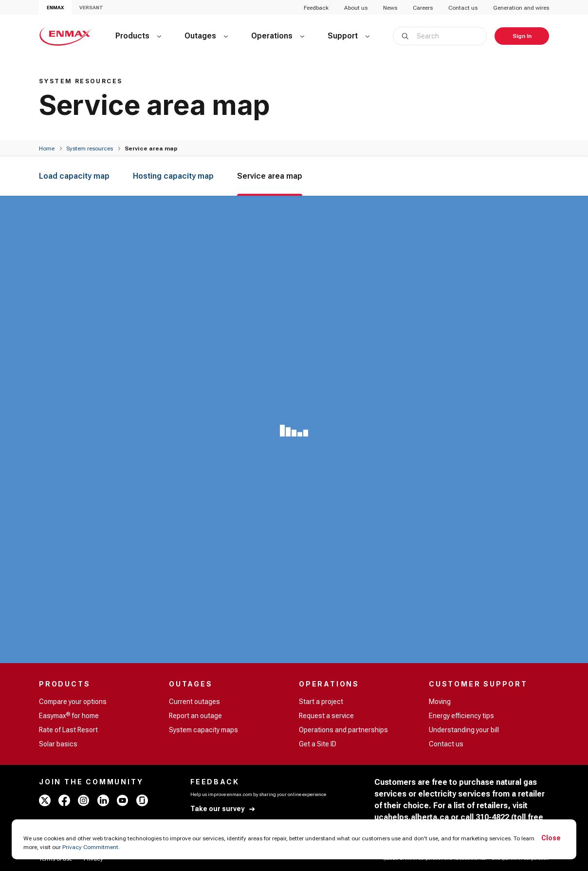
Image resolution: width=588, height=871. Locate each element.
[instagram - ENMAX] (84, 800)
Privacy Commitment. (91, 847)
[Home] (47, 148)
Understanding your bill (464, 730)
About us (356, 8)
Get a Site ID (318, 744)
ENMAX (55, 8)
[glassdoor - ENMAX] (142, 800)
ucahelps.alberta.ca (412, 817)
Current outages (194, 702)
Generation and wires (521, 8)
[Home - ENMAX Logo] (65, 36)
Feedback (316, 8)
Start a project (321, 702)
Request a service (326, 716)
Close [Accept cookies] (551, 838)
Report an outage (195, 716)
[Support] (349, 36)
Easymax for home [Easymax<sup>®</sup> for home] (69, 715)
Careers (423, 8)
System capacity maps (203, 730)
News (390, 8)
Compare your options (73, 702)
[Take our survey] (223, 809)
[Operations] (278, 36)
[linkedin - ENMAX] (103, 800)
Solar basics (58, 744)
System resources (90, 148)
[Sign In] (522, 36)
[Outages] (206, 36)
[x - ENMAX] (45, 800)
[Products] (138, 36)
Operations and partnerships (343, 730)
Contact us (463, 8)
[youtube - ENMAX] (123, 800)
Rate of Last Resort (68, 730)
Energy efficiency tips (461, 716)
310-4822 (492, 817)
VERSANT (91, 8)
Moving (440, 702)
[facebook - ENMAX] (64, 800)
